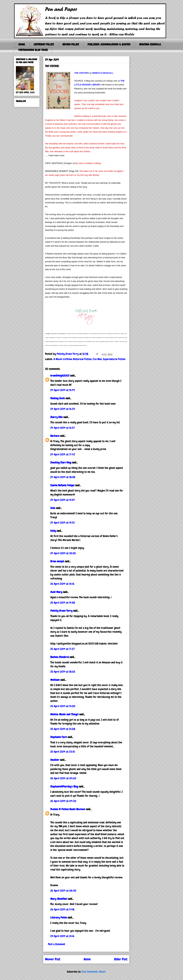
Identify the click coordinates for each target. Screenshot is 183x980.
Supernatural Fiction (114, 359)
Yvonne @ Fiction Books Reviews (68, 809)
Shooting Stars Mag (61, 462)
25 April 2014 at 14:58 (63, 603)
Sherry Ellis (56, 417)
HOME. (22, 44)
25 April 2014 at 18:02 (63, 672)
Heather (55, 760)
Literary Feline (59, 917)
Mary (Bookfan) (59, 899)
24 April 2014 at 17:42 (63, 454)
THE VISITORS (82, 73)
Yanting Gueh (58, 398)
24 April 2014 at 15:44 (63, 390)
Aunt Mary (56, 592)
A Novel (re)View (63, 359)
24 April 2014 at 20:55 (63, 553)
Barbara (55, 436)
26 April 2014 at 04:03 (63, 778)
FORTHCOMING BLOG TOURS (33, 50)
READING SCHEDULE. (150, 44)
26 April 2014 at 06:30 (63, 891)
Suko (53, 508)
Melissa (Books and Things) (64, 714)
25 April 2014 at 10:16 (62, 584)
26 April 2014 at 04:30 (63, 801)
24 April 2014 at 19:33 (62, 523)
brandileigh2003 (60, 376)
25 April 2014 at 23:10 (63, 752)
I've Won (97, 359)
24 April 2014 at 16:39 (63, 409)
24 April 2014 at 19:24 (63, 500)
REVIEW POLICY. (71, 44)
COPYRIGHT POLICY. (44, 44)
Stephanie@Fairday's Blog (64, 786)
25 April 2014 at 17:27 (63, 649)
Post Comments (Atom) (94, 972)
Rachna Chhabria (60, 657)
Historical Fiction (82, 359)
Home (87, 959)
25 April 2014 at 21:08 (63, 729)
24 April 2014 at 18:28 (63, 477)
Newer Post (53, 959)
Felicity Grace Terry (61, 611)
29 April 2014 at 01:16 (62, 936)
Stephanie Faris (59, 737)
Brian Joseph (57, 561)
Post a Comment (57, 944)
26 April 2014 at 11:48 (62, 909)
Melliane (55, 680)
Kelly (53, 531)
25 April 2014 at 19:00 (63, 706)
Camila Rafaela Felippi (62, 485)
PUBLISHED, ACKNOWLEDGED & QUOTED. (109, 44)
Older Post (121, 959)
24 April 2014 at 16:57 (63, 428)
